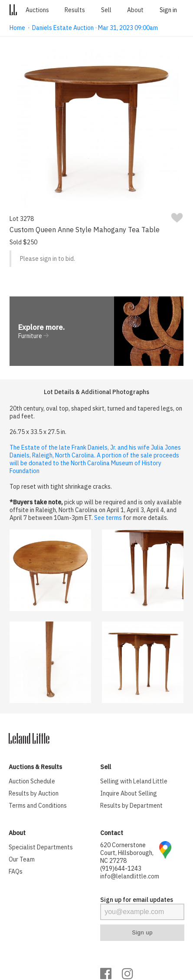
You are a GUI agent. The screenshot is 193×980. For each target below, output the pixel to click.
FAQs (16, 871)
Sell (106, 10)
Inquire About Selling (129, 793)
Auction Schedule (32, 781)
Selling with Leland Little (134, 781)
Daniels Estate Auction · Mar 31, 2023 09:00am (95, 28)
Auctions (37, 10)
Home (17, 28)
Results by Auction (34, 793)
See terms (108, 518)
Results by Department (131, 806)
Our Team (22, 859)
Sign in (168, 10)
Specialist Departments (41, 847)
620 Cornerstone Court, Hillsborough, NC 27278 (127, 853)
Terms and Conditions (38, 806)
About (135, 10)
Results (75, 10)
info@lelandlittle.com (130, 876)
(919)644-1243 (121, 868)
